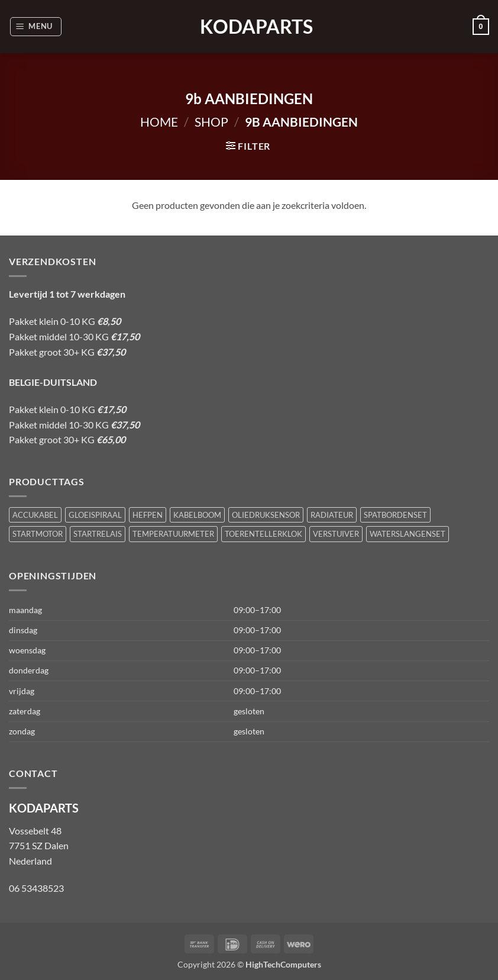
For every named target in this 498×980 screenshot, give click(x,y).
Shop (211, 122)
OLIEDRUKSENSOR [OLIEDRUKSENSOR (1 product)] (266, 515)
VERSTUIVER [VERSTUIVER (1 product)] (336, 534)
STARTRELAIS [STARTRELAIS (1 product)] (98, 534)
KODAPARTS (249, 27)
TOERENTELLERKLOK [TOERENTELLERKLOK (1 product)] (263, 534)
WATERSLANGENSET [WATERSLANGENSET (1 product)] (408, 534)
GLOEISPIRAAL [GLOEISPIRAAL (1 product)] (95, 515)
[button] (36, 27)
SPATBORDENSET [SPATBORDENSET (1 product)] (395, 515)
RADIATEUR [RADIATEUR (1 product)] (332, 515)
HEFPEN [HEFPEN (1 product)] (148, 515)
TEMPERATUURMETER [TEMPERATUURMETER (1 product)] (173, 534)
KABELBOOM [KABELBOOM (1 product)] (197, 515)
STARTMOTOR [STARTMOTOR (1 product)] (38, 534)
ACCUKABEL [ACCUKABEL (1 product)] (35, 515)
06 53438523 (36, 888)
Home (159, 122)
